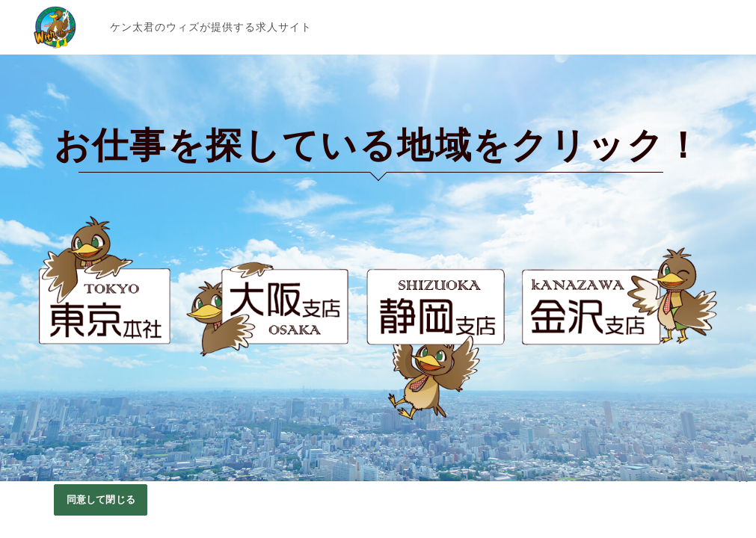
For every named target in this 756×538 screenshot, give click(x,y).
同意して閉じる (101, 500)
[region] (378, 510)
